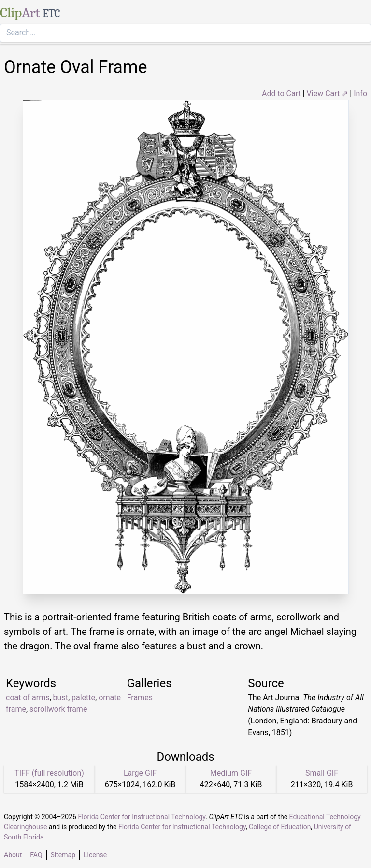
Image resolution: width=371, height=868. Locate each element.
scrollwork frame (58, 709)
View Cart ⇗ (328, 94)
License (95, 855)
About (13, 855)
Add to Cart (281, 94)
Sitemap (63, 855)
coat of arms (28, 698)
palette (83, 698)
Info (360, 94)
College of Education (280, 827)
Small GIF (322, 773)
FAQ (36, 855)
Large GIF (140, 773)
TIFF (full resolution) (49, 773)
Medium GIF (231, 773)
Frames (140, 698)
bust (61, 698)
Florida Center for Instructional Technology (142, 817)
